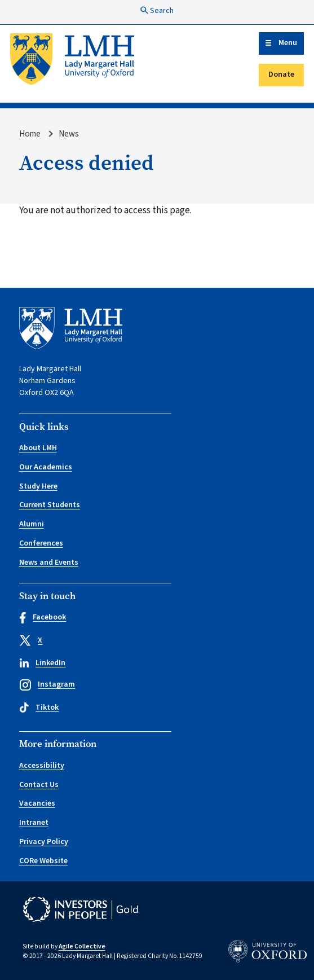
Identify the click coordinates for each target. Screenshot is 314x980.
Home (30, 134)
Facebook (43, 618)
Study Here (38, 486)
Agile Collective (82, 946)
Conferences (41, 543)
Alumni (32, 524)
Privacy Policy (44, 842)
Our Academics (46, 467)
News (69, 134)
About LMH (38, 448)
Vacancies (37, 803)
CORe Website (43, 861)
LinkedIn (43, 663)
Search (157, 11)
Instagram (47, 685)
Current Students (50, 505)
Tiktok (39, 707)
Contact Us (39, 785)
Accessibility (42, 766)
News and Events (49, 562)
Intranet (34, 823)
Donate (281, 74)
